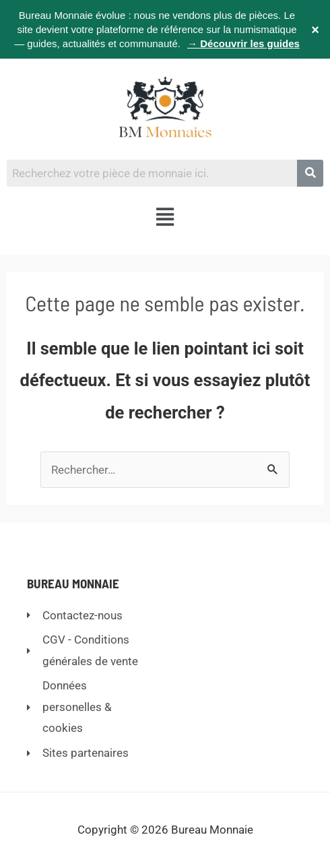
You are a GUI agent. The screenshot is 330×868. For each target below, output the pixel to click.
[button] (165, 218)
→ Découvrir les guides (243, 43)
